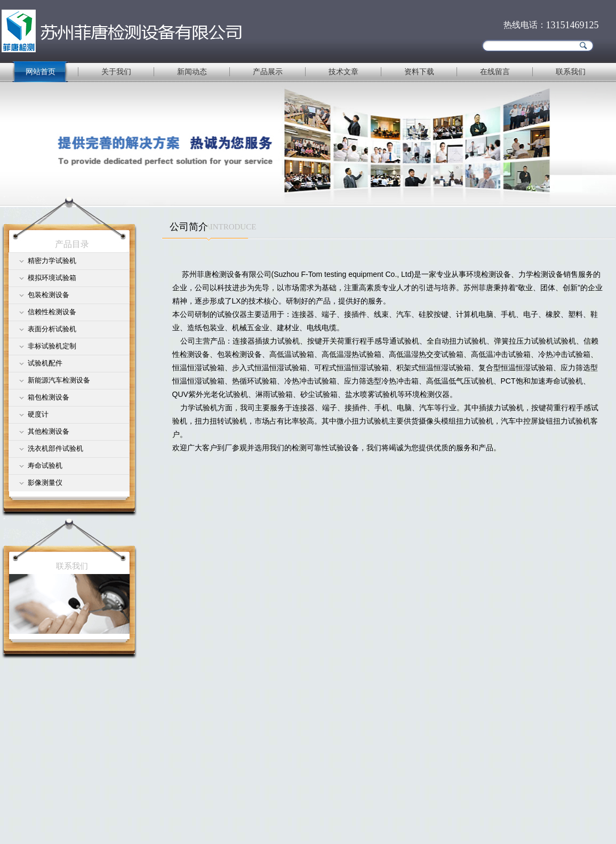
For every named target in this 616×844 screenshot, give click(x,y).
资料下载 (419, 71)
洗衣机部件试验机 (55, 448)
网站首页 (41, 71)
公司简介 (189, 227)
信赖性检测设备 (52, 312)
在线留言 (495, 71)
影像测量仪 (45, 483)
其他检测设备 (49, 431)
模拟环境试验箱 (52, 278)
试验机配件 (45, 363)
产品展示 (268, 71)
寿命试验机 (45, 465)
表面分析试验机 (52, 329)
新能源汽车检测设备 (59, 380)
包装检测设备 (49, 295)
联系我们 (571, 71)
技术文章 (343, 71)
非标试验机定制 (52, 346)
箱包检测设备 (49, 397)
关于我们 (116, 71)
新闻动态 (192, 71)
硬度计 (38, 414)
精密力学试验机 (52, 261)
